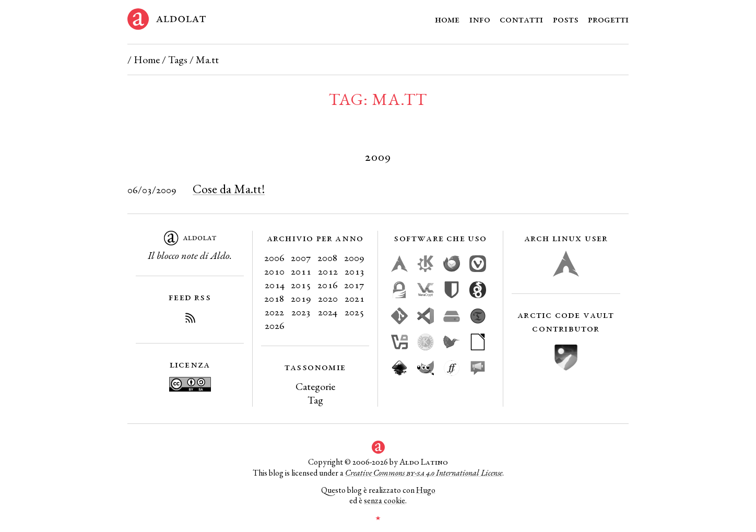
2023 (301, 312)
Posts (566, 19)
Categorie (315, 386)
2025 (355, 312)
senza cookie (385, 500)
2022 (274, 312)
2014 (275, 285)
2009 (354, 257)
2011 (301, 271)
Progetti (608, 19)
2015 (301, 285)
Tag (315, 400)
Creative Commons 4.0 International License (424, 473)
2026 (275, 325)
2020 (328, 298)
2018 (274, 298)
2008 (328, 257)
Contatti (521, 19)
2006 (274, 257)
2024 (328, 312)
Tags (178, 60)
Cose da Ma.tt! (229, 189)
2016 (328, 285)
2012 (328, 271)
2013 (355, 271)
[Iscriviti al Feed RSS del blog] (190, 320)
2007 (301, 257)
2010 (274, 271)
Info (480, 19)
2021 (355, 298)
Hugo (426, 490)
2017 (354, 285)
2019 (301, 298)
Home (447, 19)
